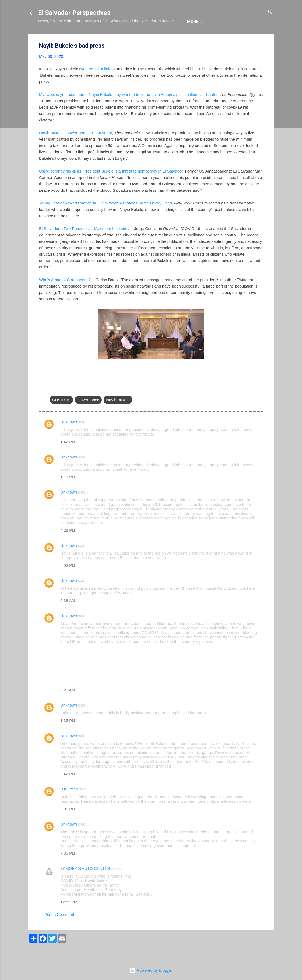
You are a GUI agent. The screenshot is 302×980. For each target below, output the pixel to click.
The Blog (76, 38)
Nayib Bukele (118, 416)
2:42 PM (68, 790)
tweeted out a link (95, 85)
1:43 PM (68, 493)
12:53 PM (69, 918)
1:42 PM (68, 458)
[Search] (270, 12)
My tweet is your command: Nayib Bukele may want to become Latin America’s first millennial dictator (128, 111)
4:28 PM (68, 546)
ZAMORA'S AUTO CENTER (85, 885)
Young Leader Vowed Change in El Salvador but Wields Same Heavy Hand (106, 219)
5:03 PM (68, 582)
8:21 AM (68, 706)
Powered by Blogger (151, 970)
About (49, 38)
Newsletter (189, 38)
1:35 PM (68, 737)
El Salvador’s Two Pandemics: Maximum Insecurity (84, 245)
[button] (260, 62)
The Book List (110, 38)
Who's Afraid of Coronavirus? (65, 296)
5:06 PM (68, 825)
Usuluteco (69, 805)
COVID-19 (61, 416)
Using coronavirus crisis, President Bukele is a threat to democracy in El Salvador (111, 187)
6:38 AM (68, 617)
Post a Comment (59, 931)
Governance (88, 416)
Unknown (69, 438)
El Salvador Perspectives (74, 13)
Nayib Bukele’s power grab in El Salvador (75, 149)
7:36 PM (68, 869)
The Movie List (150, 38)
